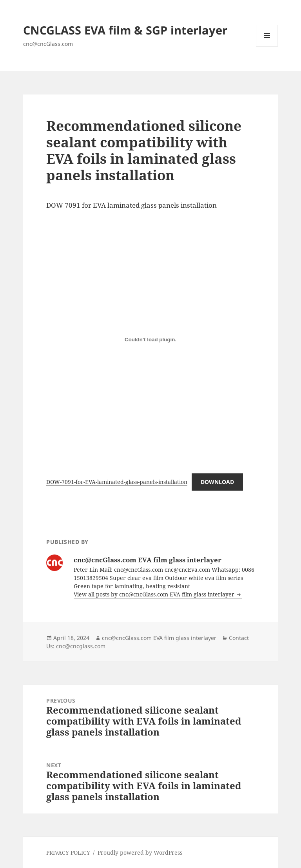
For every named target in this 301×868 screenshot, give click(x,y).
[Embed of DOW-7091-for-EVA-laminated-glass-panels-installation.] (150, 339)
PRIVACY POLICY (68, 853)
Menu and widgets (267, 46)
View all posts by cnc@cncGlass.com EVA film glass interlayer (155, 594)
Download (217, 482)
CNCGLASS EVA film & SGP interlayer (125, 30)
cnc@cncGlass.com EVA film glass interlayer (159, 638)
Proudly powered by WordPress (140, 853)
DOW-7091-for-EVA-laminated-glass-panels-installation (117, 482)
